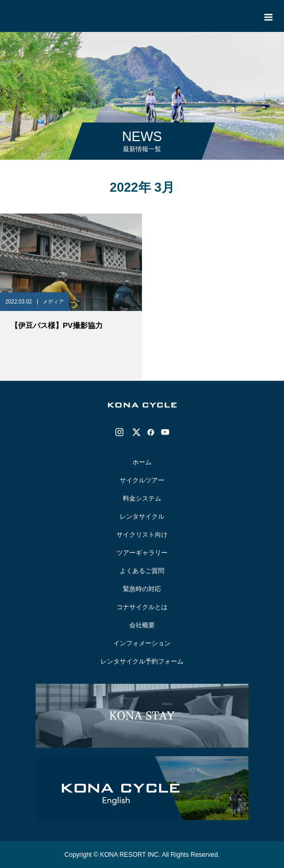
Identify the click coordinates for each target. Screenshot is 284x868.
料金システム (142, 498)
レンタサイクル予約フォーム (142, 661)
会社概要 (142, 625)
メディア (53, 302)
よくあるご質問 (142, 571)
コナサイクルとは (142, 607)
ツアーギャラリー (142, 553)
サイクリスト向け (142, 535)
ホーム (142, 462)
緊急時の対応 (142, 589)
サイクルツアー (142, 480)
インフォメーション (142, 643)
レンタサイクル (142, 517)
